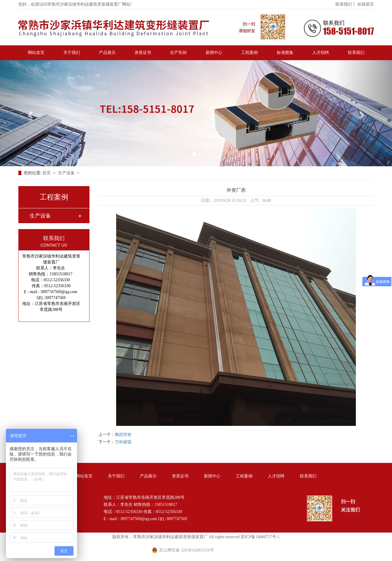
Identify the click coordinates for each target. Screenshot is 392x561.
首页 (47, 173)
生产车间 (178, 53)
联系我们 (356, 53)
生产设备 (67, 173)
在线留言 (366, 4)
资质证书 (143, 53)
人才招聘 (321, 53)
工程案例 (249, 53)
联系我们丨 (346, 4)
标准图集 (285, 53)
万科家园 (123, 442)
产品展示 (107, 53)
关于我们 (72, 53)
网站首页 (36, 53)
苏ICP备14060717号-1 (260, 537)
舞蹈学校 (123, 435)
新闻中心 (214, 53)
